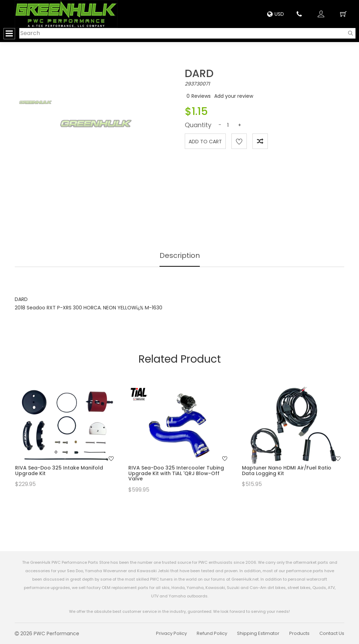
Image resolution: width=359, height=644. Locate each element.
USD (276, 14)
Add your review (234, 96)
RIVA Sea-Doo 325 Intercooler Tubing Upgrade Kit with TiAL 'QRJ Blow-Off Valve (176, 473)
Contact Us (332, 633)
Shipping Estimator (258, 633)
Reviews (201, 96)
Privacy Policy (171, 633)
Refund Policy (212, 633)
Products (299, 633)
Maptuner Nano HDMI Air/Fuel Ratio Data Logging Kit (287, 470)
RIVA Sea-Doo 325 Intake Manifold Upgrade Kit (59, 470)
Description (180, 255)
